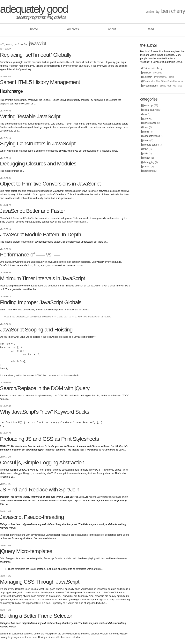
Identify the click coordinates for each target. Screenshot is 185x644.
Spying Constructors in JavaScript (38, 143)
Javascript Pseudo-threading (32, 515)
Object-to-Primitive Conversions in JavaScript (50, 183)
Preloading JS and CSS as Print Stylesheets (49, 438)
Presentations (150, 86)
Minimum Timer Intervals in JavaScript (42, 278)
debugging (149, 162)
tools (146, 127)
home (34, 29)
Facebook (148, 81)
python (147, 158)
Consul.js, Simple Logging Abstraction (42, 461)
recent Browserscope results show (108, 496)
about (112, 29)
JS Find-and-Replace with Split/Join (40, 488)
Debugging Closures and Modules (38, 163)
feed (151, 29)
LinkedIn (148, 77)
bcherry (159, 68)
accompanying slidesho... (75, 221)
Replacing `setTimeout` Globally (36, 55)
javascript (37, 43)
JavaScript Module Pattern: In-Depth (41, 234)
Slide (75, 218)
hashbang (148, 171)
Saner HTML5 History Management (40, 82)
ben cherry (173, 11)
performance (150, 123)
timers (147, 140)
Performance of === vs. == (30, 254)
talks (146, 149)
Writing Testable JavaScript (30, 116)
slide (146, 154)
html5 (146, 132)
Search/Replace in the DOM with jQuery (45, 387)
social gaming (150, 110)
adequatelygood (152, 136)
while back (71, 557)
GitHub (147, 73)
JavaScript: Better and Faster (33, 210)
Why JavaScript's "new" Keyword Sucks (45, 410)
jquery (147, 119)
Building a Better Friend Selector (36, 614)
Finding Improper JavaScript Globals (41, 301)
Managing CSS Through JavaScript (40, 580)
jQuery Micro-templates (26, 549)
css (145, 114)
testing (147, 167)
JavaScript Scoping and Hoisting (36, 328)
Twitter (147, 68)
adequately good (34, 9)
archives (73, 29)
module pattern (151, 145)
